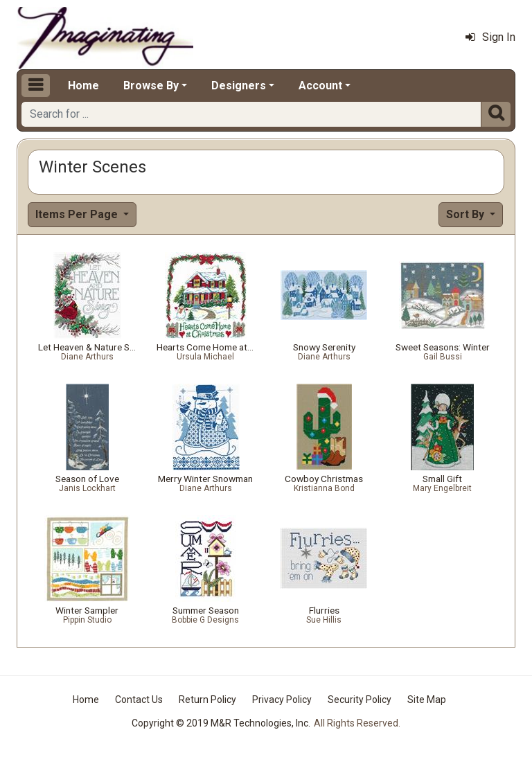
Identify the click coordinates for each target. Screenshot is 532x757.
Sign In (490, 37)
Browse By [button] (151, 86)
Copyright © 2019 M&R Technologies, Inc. (221, 723)
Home (83, 86)
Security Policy (360, 700)
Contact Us (139, 700)
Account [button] (320, 86)
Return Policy (207, 700)
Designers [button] (239, 86)
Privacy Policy (282, 700)
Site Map (427, 700)
